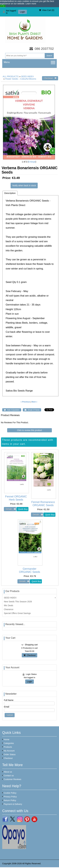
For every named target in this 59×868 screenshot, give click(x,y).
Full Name (9, 700)
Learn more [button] (31, 4)
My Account (9, 751)
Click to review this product (30, 430)
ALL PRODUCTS (11, 76)
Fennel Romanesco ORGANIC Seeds (43, 504)
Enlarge (32, 162)
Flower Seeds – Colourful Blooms (21, 79)
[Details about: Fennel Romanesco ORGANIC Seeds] (37, 515)
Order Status (10, 754)
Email (7, 707)
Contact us (9, 776)
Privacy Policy (10, 797)
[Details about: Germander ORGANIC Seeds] (23, 581)
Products (8, 747)
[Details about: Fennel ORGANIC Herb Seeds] (10, 509)
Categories (9, 743)
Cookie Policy (10, 793)
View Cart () (47, 10)
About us (8, 772)
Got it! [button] (3, 6)
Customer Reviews (12, 779)
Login (22, 12)
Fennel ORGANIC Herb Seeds (16, 498)
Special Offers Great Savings (17, 613)
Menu (7, 62)
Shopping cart (31, 645)
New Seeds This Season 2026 (18, 602)
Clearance (9, 609)
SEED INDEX (27, 76)
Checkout (29, 655)
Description (10, 193)
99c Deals (8, 605)
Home (6, 739)
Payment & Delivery (13, 804)
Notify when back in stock (24, 186)
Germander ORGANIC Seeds (30, 570)
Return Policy (10, 800)
